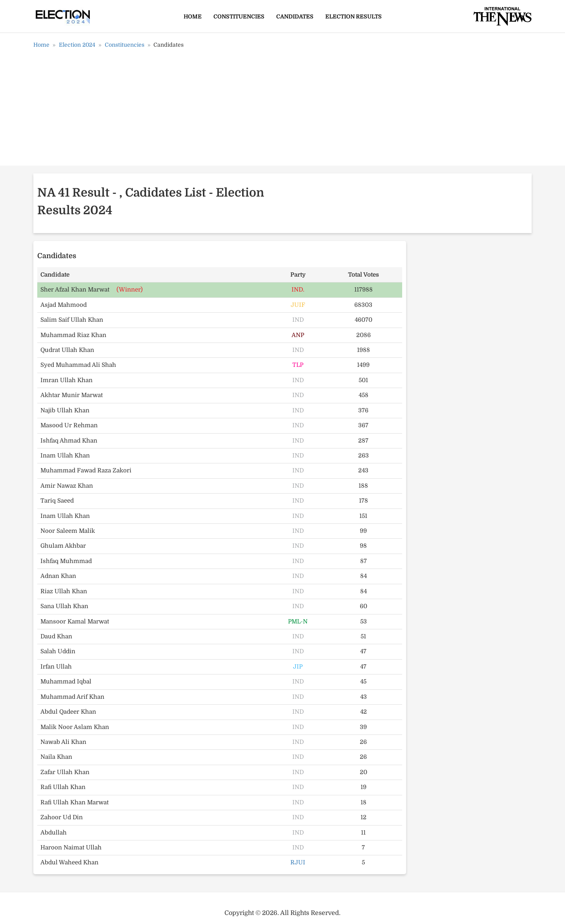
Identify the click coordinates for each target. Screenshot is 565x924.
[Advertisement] (282, 110)
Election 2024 (77, 45)
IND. (298, 290)
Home (193, 16)
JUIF (298, 305)
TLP (298, 365)
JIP (298, 667)
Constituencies (239, 16)
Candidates (295, 16)
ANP (298, 335)
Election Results (354, 16)
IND (298, 320)
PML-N (298, 621)
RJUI (298, 862)
